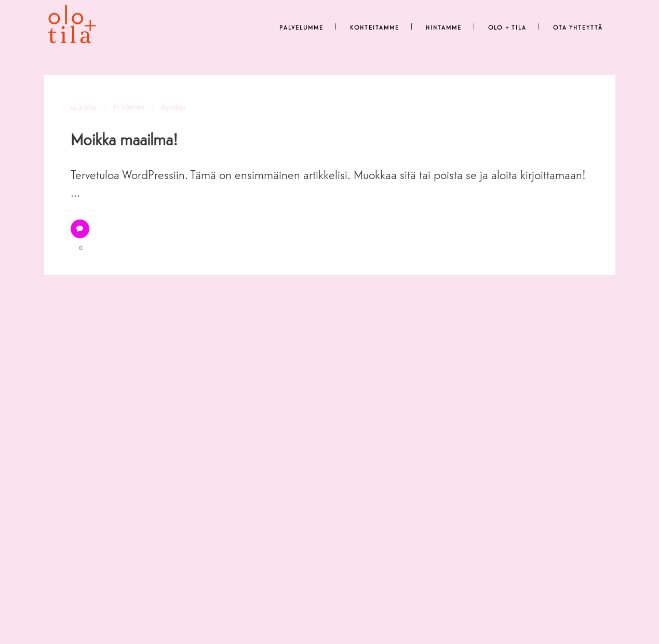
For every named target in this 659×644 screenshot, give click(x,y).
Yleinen (133, 107)
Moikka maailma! (124, 139)
